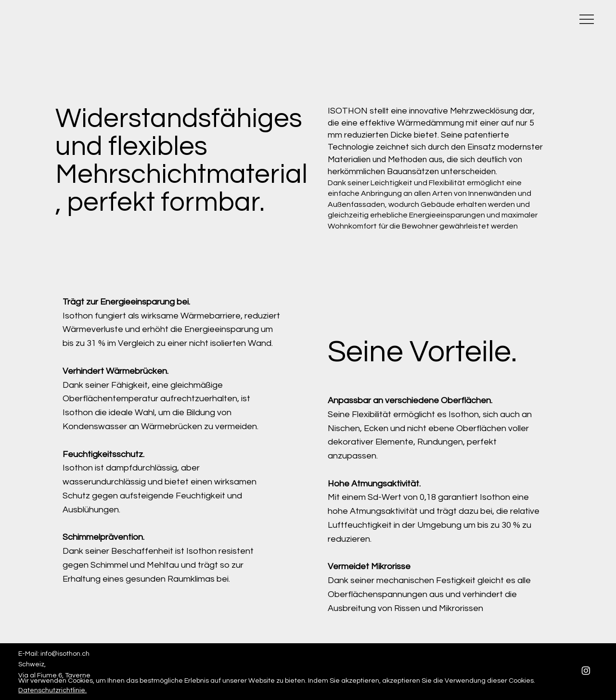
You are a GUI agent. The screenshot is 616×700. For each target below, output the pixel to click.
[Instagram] (586, 670)
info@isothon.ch (65, 654)
